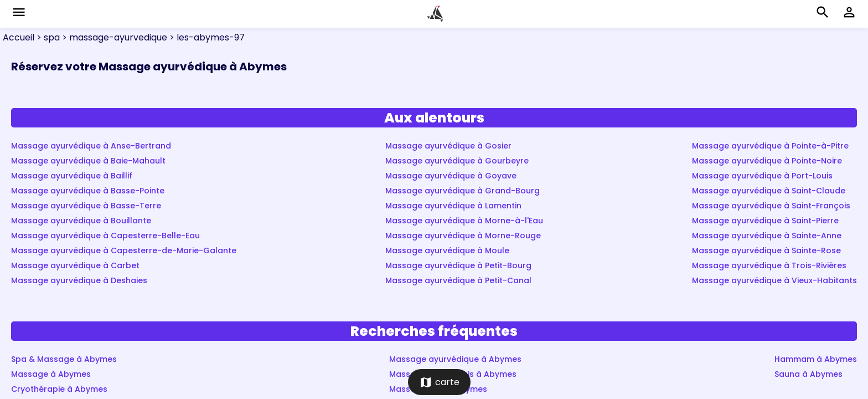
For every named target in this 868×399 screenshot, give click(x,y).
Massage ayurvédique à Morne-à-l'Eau (464, 221)
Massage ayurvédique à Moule (447, 250)
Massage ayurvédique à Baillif (72, 176)
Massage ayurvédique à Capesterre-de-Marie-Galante (124, 250)
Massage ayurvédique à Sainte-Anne (767, 236)
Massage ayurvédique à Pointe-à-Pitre (770, 146)
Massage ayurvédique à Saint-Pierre (765, 221)
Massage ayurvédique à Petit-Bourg (458, 265)
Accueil (19, 37)
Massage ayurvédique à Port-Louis (762, 176)
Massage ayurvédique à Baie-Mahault (88, 161)
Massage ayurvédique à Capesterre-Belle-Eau (105, 236)
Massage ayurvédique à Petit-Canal (458, 280)
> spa (47, 37)
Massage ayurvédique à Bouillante (81, 221)
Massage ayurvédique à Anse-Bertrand (91, 146)
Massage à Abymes (51, 374)
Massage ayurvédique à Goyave (451, 176)
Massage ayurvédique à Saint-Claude (769, 191)
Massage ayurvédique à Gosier (448, 146)
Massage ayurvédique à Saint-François (771, 206)
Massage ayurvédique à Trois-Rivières (769, 265)
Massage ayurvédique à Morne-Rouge (463, 236)
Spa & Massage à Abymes (64, 359)
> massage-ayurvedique (113, 37)
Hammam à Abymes (816, 359)
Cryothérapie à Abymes (59, 389)
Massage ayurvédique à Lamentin (453, 206)
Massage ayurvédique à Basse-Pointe (88, 191)
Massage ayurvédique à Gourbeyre (457, 161)
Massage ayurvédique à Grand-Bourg (463, 191)
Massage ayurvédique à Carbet (75, 265)
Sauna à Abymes (808, 374)
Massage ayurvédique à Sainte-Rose (766, 250)
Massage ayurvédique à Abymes (455, 359)
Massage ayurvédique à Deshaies (79, 280)
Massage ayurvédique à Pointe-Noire (767, 161)
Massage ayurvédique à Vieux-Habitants (774, 280)
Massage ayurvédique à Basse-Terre (86, 206)
